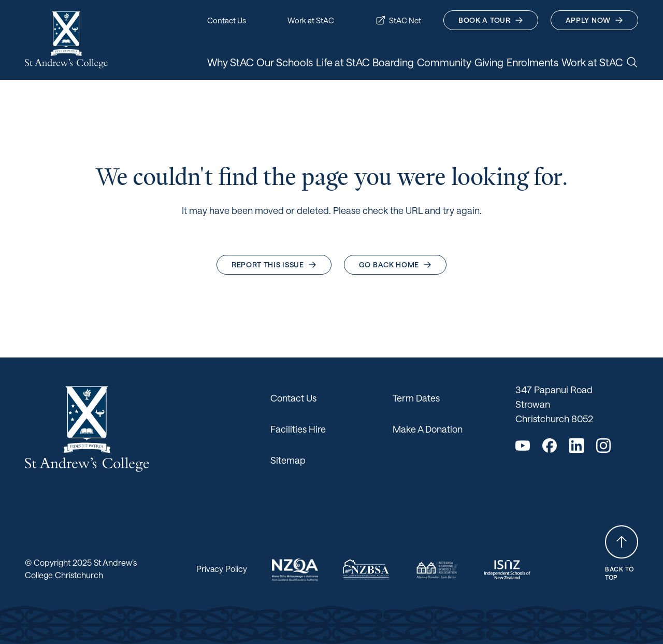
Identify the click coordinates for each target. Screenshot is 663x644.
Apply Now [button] (594, 20)
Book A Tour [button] (491, 20)
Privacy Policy (222, 569)
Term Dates (416, 398)
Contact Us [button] (227, 20)
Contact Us (293, 398)
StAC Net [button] (398, 20)
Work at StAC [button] (311, 20)
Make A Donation (428, 429)
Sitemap (288, 460)
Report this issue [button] (274, 264)
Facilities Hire (298, 429)
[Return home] (66, 40)
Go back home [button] (395, 264)
